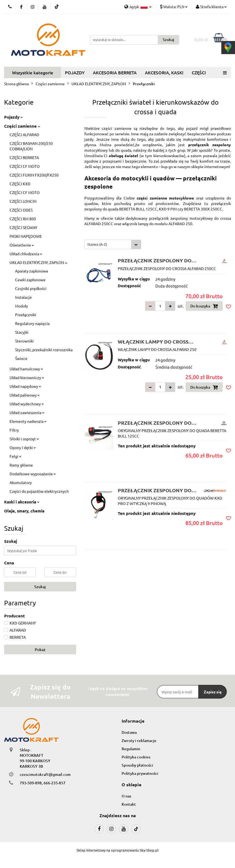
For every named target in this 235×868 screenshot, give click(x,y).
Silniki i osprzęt (24, 439)
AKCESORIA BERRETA (115, 72)
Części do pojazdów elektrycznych (39, 491)
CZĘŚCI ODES (21, 210)
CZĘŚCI (199, 72)
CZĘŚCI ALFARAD (24, 134)
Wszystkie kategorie (33, 72)
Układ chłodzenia (26, 254)
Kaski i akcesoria (22, 502)
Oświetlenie (22, 245)
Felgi (15, 456)
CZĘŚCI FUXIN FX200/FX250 (34, 175)
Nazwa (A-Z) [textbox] (97, 244)
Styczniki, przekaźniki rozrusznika (44, 350)
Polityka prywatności (140, 773)
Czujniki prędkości (31, 288)
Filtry (14, 430)
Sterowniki (24, 341)
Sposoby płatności (137, 765)
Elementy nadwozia (28, 421)
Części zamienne (22, 126)
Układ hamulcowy (26, 369)
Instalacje (23, 297)
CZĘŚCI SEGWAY (23, 227)
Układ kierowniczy (27, 377)
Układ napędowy (25, 386)
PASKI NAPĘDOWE (26, 236)
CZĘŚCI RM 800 (23, 219)
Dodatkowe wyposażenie (33, 474)
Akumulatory (21, 482)
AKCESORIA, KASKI (164, 72)
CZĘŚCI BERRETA (24, 157)
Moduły (22, 306)
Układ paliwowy (25, 395)
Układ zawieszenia (27, 412)
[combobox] (113, 244)
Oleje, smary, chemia (24, 511)
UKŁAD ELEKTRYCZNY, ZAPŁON (38, 262)
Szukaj (40, 587)
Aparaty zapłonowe (32, 271)
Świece (21, 358)
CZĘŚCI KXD (20, 184)
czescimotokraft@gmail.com (45, 774)
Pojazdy (13, 117)
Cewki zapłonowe (30, 280)
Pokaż (40, 649)
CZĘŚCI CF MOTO (25, 166)
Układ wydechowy (27, 404)
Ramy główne (21, 465)
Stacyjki (22, 332)
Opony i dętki (23, 447)
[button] (133, 721)
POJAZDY (75, 72)
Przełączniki (26, 315)
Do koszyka (204, 306)
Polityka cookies (136, 757)
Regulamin (131, 749)
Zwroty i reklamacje (139, 741)
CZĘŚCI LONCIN (23, 201)
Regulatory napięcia (32, 323)
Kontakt (129, 804)
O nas (126, 796)
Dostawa (129, 732)
